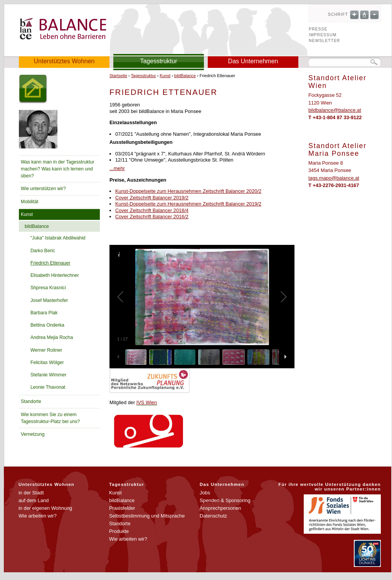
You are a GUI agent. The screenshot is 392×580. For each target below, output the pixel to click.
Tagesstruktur (158, 61)
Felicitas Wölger (47, 362)
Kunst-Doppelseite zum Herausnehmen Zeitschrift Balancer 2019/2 (188, 204)
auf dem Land (34, 500)
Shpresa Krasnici (48, 288)
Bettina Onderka (47, 325)
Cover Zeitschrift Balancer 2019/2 (152, 198)
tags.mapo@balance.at (334, 178)
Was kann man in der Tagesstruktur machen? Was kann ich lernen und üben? (58, 169)
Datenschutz (213, 516)
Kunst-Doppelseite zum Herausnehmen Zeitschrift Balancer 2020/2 (188, 191)
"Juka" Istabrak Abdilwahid (58, 238)
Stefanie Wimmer (48, 375)
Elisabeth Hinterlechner (55, 275)
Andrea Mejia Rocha (52, 337)
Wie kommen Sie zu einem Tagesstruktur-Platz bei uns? (50, 418)
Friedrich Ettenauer (50, 263)
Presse (318, 29)
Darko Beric (43, 251)
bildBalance (37, 226)
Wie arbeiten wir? (38, 516)
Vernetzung (33, 434)
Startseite (118, 76)
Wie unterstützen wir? (43, 189)
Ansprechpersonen (220, 508)
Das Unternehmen (253, 61)
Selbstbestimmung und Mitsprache (147, 516)
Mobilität (29, 202)
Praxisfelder (122, 508)
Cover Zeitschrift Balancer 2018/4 (152, 210)
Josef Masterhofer (49, 300)
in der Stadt (31, 493)
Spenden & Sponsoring (225, 500)
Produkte (119, 531)
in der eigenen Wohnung (45, 508)
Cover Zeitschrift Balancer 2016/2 (152, 217)
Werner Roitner (46, 350)
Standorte (31, 401)
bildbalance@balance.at (335, 110)
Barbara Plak (44, 313)
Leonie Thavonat (48, 387)
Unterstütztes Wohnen (64, 61)
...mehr (117, 168)
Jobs (205, 493)
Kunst (27, 214)
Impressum (323, 35)
